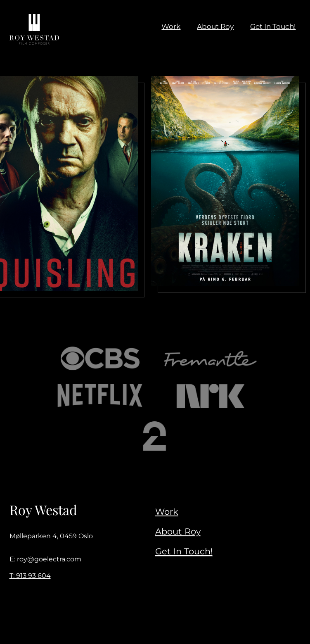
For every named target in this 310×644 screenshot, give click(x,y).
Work (167, 511)
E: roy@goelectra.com (45, 559)
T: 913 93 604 (30, 576)
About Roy (178, 531)
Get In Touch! (184, 551)
